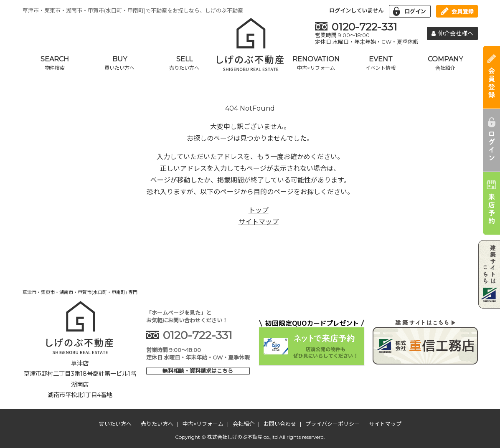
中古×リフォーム (203, 424)
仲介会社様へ (452, 33)
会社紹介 (244, 424)
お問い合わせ (280, 424)
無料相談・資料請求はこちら (198, 371)
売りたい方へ (157, 424)
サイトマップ (259, 222)
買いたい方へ (115, 424)
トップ (259, 210)
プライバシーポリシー (332, 424)
